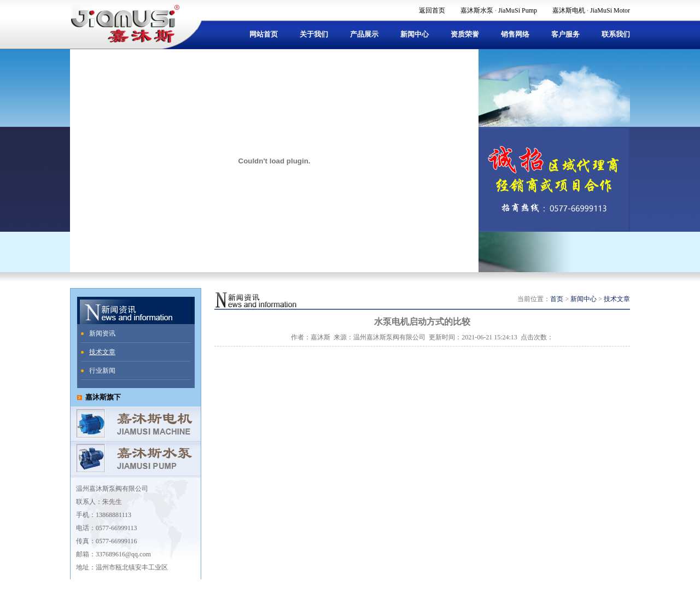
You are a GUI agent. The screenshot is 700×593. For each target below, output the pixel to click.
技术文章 (102, 352)
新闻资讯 (102, 333)
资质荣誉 (465, 34)
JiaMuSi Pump (518, 10)
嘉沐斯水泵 (477, 10)
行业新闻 (102, 371)
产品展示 (364, 34)
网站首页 (264, 34)
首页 (557, 299)
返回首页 (432, 10)
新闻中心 (415, 34)
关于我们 (314, 34)
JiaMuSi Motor (610, 10)
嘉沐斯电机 (569, 10)
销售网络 (515, 34)
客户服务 (565, 34)
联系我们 (616, 34)
